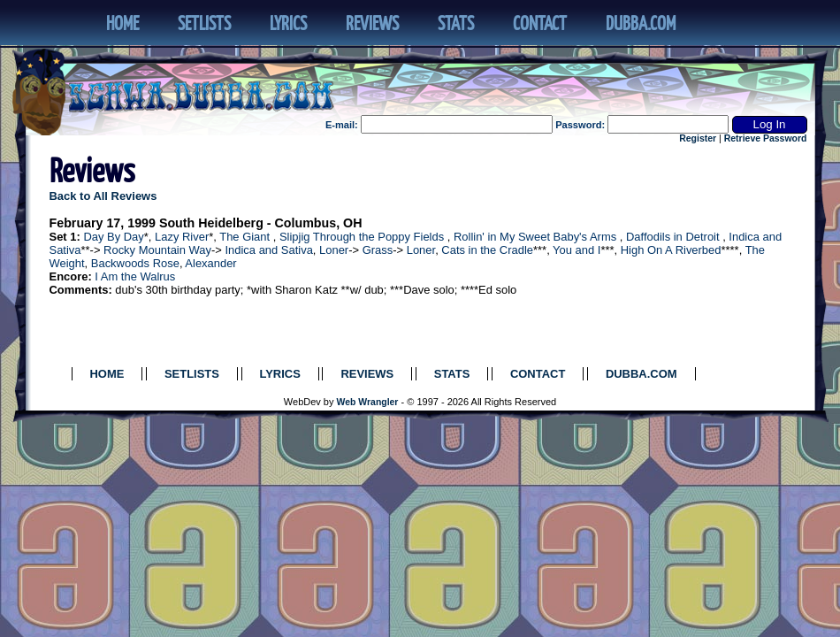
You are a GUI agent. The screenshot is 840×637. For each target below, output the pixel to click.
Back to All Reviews (103, 196)
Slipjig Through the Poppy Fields (362, 237)
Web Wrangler (368, 402)
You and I (577, 250)
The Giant (244, 237)
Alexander (210, 263)
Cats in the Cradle (487, 250)
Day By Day (113, 237)
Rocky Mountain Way (157, 250)
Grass (378, 250)
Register (698, 138)
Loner (334, 250)
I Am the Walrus (135, 276)
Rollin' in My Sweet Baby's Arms (535, 237)
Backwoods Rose (135, 263)
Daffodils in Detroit (673, 237)
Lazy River (182, 237)
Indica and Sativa (268, 250)
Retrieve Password (766, 138)
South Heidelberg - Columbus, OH (261, 223)
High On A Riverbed (671, 250)
